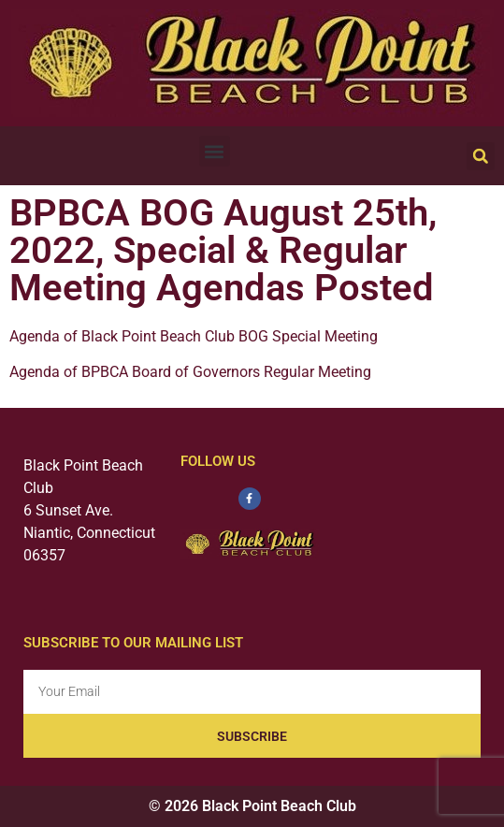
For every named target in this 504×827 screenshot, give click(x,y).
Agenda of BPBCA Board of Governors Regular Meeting (190, 372)
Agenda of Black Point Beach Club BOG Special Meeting (194, 336)
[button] (215, 151)
